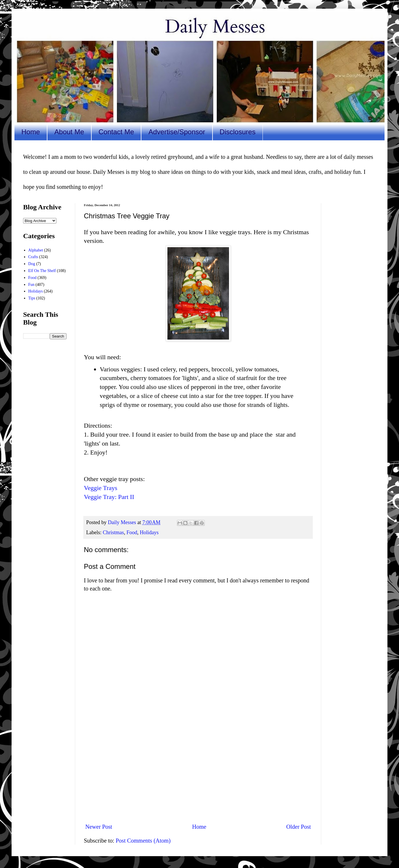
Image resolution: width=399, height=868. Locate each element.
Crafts (33, 257)
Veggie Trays (101, 488)
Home (31, 132)
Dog (32, 264)
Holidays (149, 532)
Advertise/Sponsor (177, 132)
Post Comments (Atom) (143, 841)
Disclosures (238, 132)
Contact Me (116, 132)
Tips (32, 298)
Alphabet (36, 250)
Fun (32, 285)
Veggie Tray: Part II (109, 497)
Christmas (113, 532)
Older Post (299, 827)
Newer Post (99, 827)
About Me (69, 132)
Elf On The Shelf (42, 271)
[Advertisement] (198, 771)
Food (132, 532)
